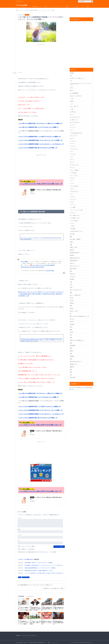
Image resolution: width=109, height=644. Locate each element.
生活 (71, 323)
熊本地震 (72, 320)
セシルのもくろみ (74, 163)
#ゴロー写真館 (24, 259)
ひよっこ (72, 114)
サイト (19, 539)
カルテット (72, 137)
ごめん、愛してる (74, 106)
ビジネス (72, 200)
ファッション (56, 6)
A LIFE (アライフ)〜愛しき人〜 (77, 78)
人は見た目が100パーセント (76, 229)
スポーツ (72, 158)
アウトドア (72, 127)
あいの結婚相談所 (74, 93)
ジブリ (71, 155)
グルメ (77, 6)
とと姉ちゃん (73, 111)
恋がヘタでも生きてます (75, 286)
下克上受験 (72, 226)
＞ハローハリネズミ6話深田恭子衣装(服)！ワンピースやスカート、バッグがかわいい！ (40, 141)
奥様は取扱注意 (73, 257)
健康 (71, 234)
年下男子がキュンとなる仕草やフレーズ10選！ (54, 586)
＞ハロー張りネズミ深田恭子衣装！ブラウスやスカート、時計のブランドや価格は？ (40, 121)
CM (71, 81)
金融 (71, 364)
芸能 (71, 349)
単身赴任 (72, 247)
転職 (71, 354)
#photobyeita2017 (25, 265)
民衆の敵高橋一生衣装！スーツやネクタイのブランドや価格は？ (39, 561)
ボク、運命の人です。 (75, 213)
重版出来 (72, 362)
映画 (71, 302)
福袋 (71, 333)
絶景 (71, 338)
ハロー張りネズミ (28, 557)
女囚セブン (72, 260)
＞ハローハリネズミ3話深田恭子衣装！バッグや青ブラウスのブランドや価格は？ (39, 134)
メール (20, 533)
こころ (71, 103)
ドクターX (72, 176)
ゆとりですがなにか (74, 122)
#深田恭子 (53, 263)
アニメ (71, 129)
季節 (71, 268)
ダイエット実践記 (74, 169)
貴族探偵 (72, 351)
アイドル (72, 124)
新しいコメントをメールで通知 (27, 544)
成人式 (71, 294)
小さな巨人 (72, 273)
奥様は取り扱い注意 (74, 255)
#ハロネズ (45, 263)
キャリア (72, 142)
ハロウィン (72, 187)
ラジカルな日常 (21, 5)
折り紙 (71, 296)
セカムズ (72, 161)
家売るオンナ (73, 270)
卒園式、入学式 (73, 244)
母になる (72, 315)
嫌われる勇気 (73, 265)
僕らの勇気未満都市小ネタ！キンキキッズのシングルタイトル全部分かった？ (36, 583)
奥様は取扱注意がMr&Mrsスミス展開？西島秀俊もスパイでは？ (39, 569)
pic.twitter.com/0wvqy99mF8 (37, 265)
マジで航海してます (74, 215)
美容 (46, 6)
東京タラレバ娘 (73, 307)
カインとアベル (73, 135)
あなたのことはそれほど (75, 95)
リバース (72, 221)
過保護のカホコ (73, 359)
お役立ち (88, 6)
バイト (71, 192)
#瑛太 (49, 263)
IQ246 (71, 90)
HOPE (71, 88)
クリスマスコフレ (74, 148)
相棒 (71, 325)
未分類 (71, 304)
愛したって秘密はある (75, 291)
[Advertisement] (41, 58)
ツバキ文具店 (73, 171)
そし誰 (71, 108)
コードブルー (73, 153)
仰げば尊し (72, 231)
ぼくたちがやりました (75, 116)
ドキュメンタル (73, 174)
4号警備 (72, 73)
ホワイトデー (73, 210)
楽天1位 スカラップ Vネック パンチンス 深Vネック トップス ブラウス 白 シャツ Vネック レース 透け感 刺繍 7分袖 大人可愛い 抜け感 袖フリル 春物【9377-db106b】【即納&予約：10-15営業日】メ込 (41, 291)
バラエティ (72, 195)
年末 (71, 281)
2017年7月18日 (50, 268)
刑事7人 (72, 239)
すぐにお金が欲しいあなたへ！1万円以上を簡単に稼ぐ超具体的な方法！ (31, 640)
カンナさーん (73, 140)
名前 (19, 527)
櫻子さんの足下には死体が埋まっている (79, 312)
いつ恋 (71, 98)
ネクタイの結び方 (74, 184)
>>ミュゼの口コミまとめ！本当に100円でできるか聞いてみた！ (40, 181)
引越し (71, 283)
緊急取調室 (72, 341)
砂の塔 (71, 328)
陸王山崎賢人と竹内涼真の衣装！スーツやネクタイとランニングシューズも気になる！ (44, 563)
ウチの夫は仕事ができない (76, 132)
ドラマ (22, 10)
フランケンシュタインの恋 (76, 208)
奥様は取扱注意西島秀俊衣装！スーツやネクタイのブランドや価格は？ (40, 566)
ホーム (18, 10)
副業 (71, 242)
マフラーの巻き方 (74, 218)
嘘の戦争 (72, 252)
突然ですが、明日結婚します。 (77, 336)
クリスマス (72, 145)
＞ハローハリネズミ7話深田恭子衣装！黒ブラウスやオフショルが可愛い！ (37, 145)
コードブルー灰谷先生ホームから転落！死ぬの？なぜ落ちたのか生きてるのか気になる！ (44, 571)
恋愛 (67, 6)
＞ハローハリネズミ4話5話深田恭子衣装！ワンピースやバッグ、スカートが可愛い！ (40, 138)
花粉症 (71, 346)
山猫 (71, 278)
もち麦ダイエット (74, 119)
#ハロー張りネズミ (37, 263)
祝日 (71, 330)
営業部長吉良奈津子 (74, 249)
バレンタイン (73, 197)
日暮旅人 (72, 299)
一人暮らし (72, 223)
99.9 (71, 76)
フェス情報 (72, 205)
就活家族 (72, 276)
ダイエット (72, 166)
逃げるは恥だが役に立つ (75, 356)
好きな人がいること (74, 262)
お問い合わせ (35, 6)
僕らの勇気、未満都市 (75, 236)
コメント (20, 516)
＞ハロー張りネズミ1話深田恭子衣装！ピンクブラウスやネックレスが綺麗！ (38, 125)
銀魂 (71, 367)
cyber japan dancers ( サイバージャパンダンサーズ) (81, 84)
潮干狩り (72, 317)
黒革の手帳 (72, 372)
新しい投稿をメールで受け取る (27, 547)
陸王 (71, 370)
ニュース (72, 182)
